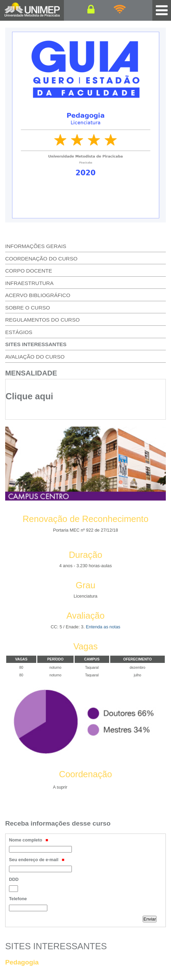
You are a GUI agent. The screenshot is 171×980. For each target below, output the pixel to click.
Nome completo (28, 840)
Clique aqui (29, 396)
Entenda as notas (103, 627)
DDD (14, 879)
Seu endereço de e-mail (37, 860)
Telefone (18, 899)
